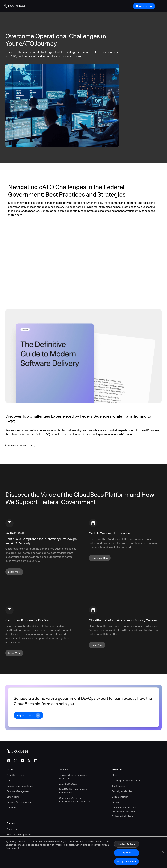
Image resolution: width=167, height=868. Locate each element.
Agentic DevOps (68, 784)
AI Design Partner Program (126, 780)
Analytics (12, 807)
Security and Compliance (20, 786)
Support (116, 802)
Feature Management (18, 791)
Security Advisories (122, 791)
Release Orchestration (19, 802)
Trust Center (118, 786)
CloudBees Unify (16, 775)
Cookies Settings (127, 847)
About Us (12, 829)
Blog (114, 775)
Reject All (127, 856)
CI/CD (10, 780)
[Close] (163, 856)
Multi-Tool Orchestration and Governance (74, 791)
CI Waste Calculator (122, 816)
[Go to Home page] (15, 6)
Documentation (120, 797)
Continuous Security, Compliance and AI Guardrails (75, 800)
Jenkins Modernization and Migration (73, 777)
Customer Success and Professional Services (124, 809)
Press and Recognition (19, 834)
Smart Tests (13, 797)
